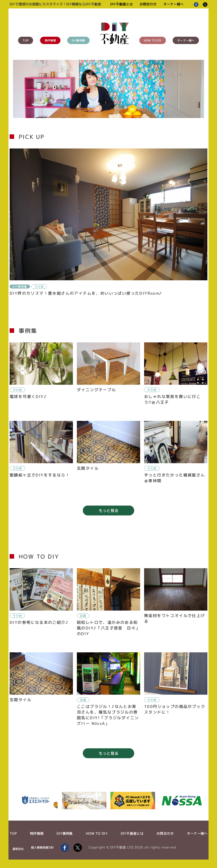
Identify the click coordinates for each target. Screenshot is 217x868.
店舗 (83, 616)
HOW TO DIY (153, 40)
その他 (39, 287)
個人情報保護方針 (43, 847)
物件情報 (50, 40)
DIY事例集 (78, 40)
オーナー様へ (173, 4)
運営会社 (18, 849)
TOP (26, 40)
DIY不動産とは (121, 4)
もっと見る (108, 510)
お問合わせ (148, 4)
